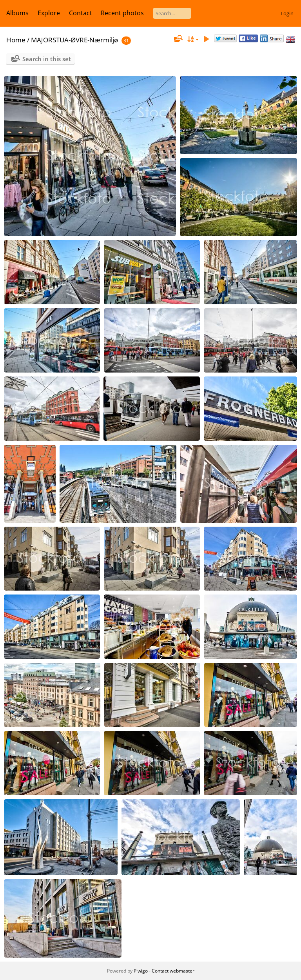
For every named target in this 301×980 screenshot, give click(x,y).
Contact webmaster (173, 971)
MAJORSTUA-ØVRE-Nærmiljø (74, 40)
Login (287, 13)
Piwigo (141, 971)
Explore (49, 13)
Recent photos (122, 13)
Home (16, 40)
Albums (17, 13)
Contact (81, 13)
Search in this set (47, 59)
